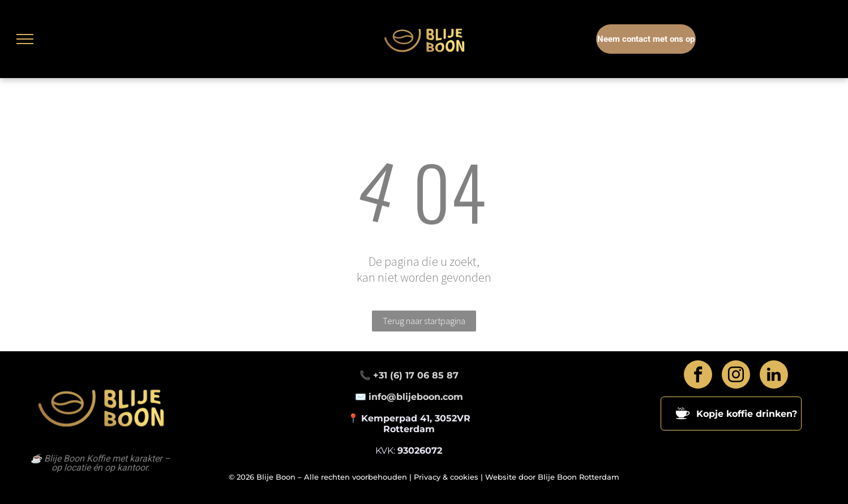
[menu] (25, 39)
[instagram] (736, 376)
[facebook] (698, 376)
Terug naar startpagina (424, 321)
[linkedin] (774, 376)
